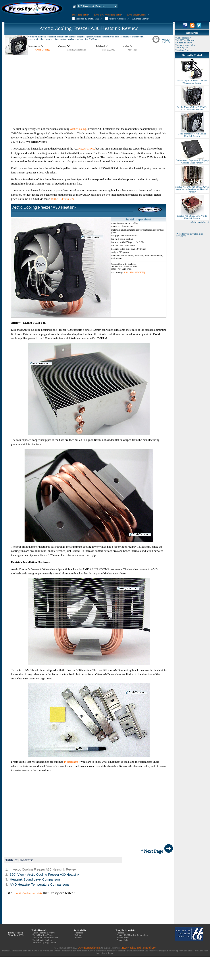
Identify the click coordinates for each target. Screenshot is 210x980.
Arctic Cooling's (79, 129)
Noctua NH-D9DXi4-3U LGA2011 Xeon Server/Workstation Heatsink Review (192, 188)
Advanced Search (141, 19)
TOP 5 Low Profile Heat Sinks (108, 15)
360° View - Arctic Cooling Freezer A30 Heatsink (44, 875)
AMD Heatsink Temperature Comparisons (40, 885)
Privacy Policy (123, 940)
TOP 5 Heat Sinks (81, 15)
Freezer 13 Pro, (87, 149)
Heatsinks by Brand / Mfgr (89, 19)
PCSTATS (181, 236)
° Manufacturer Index (185, 45)
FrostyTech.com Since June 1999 (16, 934)
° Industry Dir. (182, 48)
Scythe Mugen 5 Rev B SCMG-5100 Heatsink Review (192, 107)
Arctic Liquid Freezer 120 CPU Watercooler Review (192, 81)
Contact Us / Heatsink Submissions (132, 935)
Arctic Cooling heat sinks (29, 893)
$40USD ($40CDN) (134, 272)
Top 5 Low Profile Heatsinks (45, 938)
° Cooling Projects (183, 50)
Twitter (78, 935)
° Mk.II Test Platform (185, 40)
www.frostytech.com (89, 948)
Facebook (79, 933)
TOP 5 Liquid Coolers (138, 15)
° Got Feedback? (183, 38)
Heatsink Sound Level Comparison (35, 879)
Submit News (123, 938)
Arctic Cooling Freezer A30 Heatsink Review (89, 28)
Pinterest (78, 938)
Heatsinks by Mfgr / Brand (44, 942)
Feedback (121, 933)
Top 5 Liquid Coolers (42, 940)
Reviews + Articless (119, 19)
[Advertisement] (89, 86)
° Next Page (157, 851)
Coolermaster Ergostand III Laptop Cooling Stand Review (192, 160)
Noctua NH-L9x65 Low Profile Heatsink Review (192, 216)
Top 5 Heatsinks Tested (43, 935)
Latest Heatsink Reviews (43, 933)
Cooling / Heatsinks (76, 50)
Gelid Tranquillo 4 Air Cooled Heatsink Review (192, 134)
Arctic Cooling (42, 50)
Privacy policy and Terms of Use (138, 948)
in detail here (71, 762)
